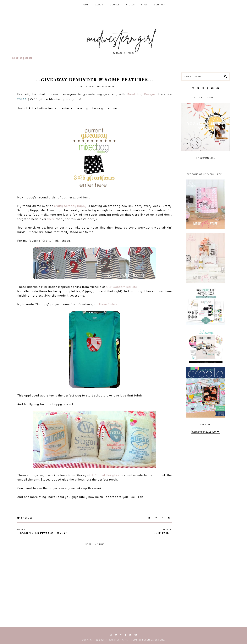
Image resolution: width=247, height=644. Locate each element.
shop (145, 5)
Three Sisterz (108, 304)
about (99, 5)
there (51, 219)
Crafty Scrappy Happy (70, 206)
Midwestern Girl (117, 640)
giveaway (108, 87)
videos (130, 5)
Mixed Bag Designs (141, 94)
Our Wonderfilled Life (122, 287)
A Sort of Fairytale (106, 475)
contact (160, 5)
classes (115, 5)
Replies (25, 518)
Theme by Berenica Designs (147, 640)
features (95, 87)
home (85, 5)
